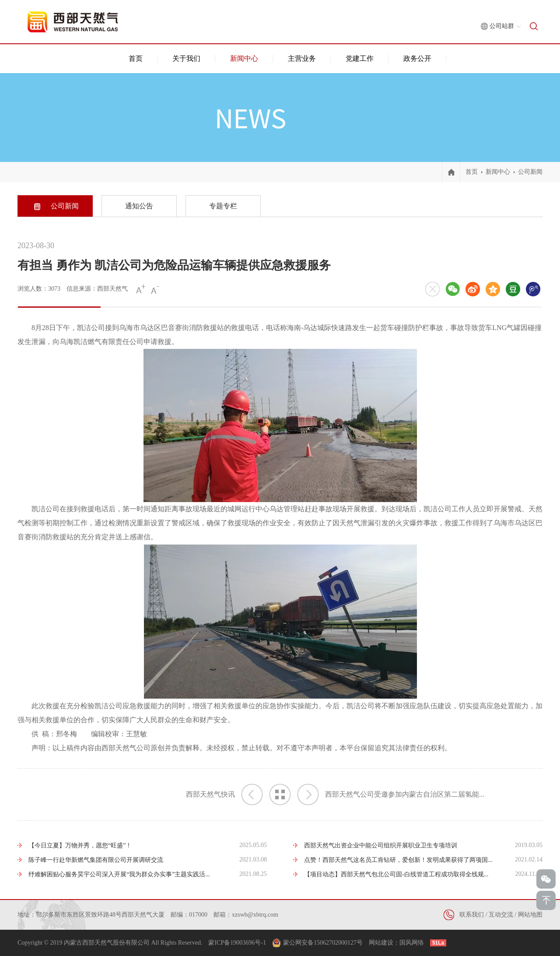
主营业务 (302, 58)
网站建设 (381, 943)
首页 (136, 58)
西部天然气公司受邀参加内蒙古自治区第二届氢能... (391, 794)
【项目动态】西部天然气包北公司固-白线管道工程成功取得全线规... (396, 874)
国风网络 (412, 943)
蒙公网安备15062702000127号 (323, 943)
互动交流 (501, 915)
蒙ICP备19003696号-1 (237, 943)
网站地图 (530, 915)
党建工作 (360, 58)
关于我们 (186, 58)
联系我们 (472, 915)
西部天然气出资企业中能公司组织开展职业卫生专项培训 (381, 845)
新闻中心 (244, 58)
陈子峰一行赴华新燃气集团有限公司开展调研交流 (96, 860)
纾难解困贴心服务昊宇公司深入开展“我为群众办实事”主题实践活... (119, 874)
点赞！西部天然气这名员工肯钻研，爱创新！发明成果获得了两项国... (398, 860)
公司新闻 (530, 172)
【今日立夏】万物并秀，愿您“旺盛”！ (80, 845)
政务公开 (417, 58)
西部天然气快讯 (224, 794)
